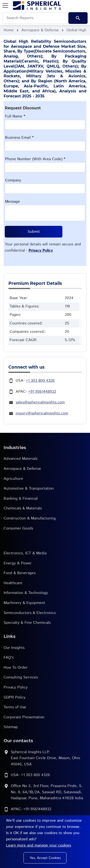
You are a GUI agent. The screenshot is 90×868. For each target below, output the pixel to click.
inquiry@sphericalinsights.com (42, 413)
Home (9, 30)
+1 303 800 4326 (40, 381)
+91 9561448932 (42, 392)
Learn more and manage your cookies (39, 845)
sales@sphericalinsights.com (40, 402)
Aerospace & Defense (40, 30)
